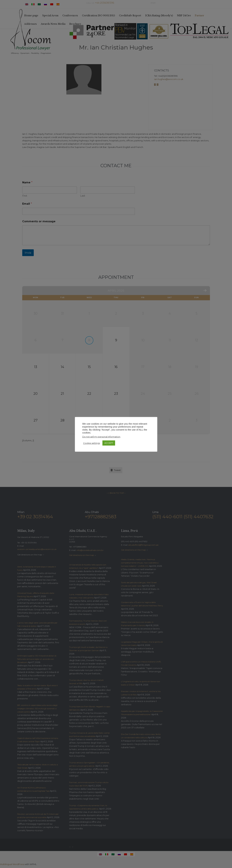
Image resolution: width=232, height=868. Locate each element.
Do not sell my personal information (101, 437)
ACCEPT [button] (109, 443)
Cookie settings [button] (92, 443)
